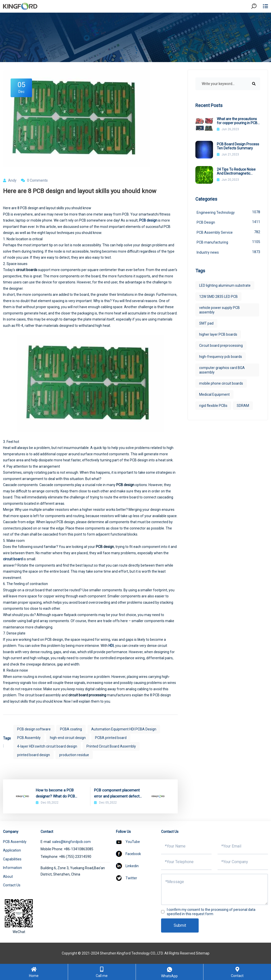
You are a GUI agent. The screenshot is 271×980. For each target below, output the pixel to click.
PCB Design (228, 222)
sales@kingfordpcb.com (71, 842)
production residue (74, 755)
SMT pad (206, 323)
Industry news (228, 252)
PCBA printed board (111, 738)
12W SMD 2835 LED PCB (218, 297)
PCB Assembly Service (228, 232)
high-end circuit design (68, 738)
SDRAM (243, 406)
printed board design (34, 755)
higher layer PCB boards (218, 334)
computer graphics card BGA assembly (222, 370)
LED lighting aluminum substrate (225, 285)
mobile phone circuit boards (221, 383)
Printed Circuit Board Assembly (111, 746)
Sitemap (203, 953)
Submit (180, 925)
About (8, 877)
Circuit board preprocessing (221, 346)
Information (12, 868)
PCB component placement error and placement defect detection (117, 794)
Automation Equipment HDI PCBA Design (124, 729)
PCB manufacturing (228, 242)
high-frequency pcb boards (221, 357)
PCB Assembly (29, 738)
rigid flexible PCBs (213, 406)
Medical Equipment (214, 394)
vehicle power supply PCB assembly (219, 310)
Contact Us (12, 885)
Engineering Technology (228, 212)
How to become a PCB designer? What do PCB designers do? (55, 794)
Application (12, 850)
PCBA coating (71, 729)
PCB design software (34, 729)
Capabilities (12, 859)
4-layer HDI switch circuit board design (47, 746)
